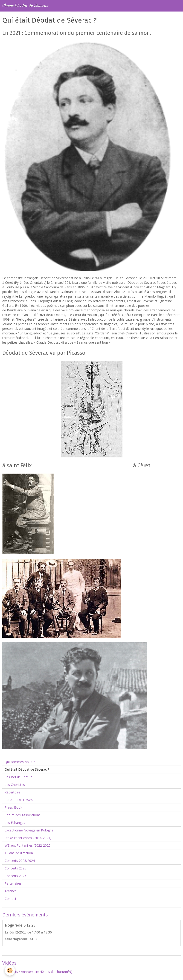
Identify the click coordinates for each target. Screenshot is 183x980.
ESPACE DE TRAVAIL (20, 800)
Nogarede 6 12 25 (20, 925)
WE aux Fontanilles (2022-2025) (28, 845)
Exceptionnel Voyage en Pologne (29, 830)
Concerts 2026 (15, 876)
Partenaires (13, 883)
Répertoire (12, 792)
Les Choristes (15, 785)
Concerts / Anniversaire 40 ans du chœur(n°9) (38, 972)
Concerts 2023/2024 (20, 861)
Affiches (11, 891)
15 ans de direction (19, 853)
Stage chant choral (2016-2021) (28, 838)
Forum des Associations (23, 815)
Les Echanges (15, 823)
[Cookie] (10, 970)
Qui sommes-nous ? (20, 762)
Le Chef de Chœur (18, 777)
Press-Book (13, 807)
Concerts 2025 (15, 868)
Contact (10, 899)
